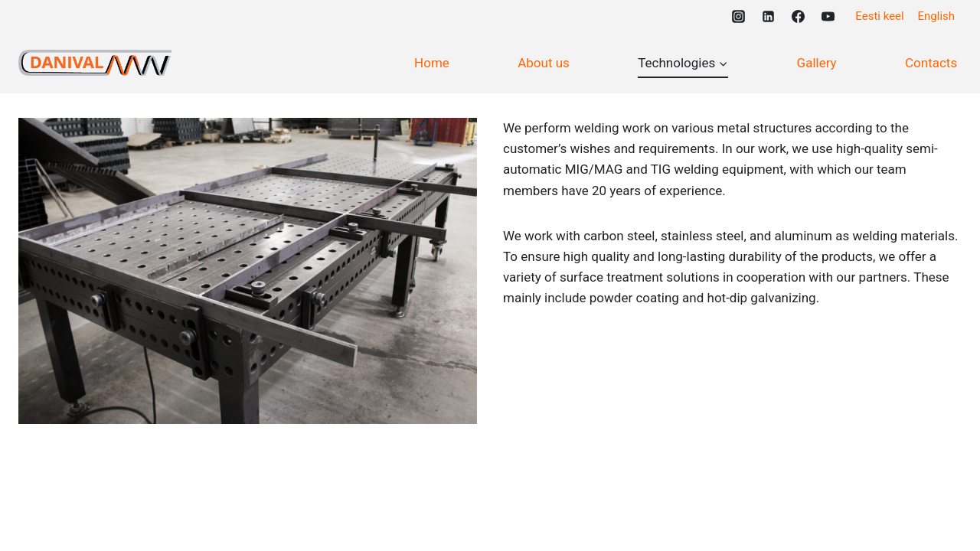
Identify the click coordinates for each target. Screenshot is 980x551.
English (937, 16)
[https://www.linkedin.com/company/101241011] (768, 16)
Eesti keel (879, 16)
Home (432, 63)
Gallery (817, 63)
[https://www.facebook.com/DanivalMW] (798, 16)
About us (544, 63)
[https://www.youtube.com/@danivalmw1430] (828, 16)
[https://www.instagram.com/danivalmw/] (738, 16)
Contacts (931, 63)
